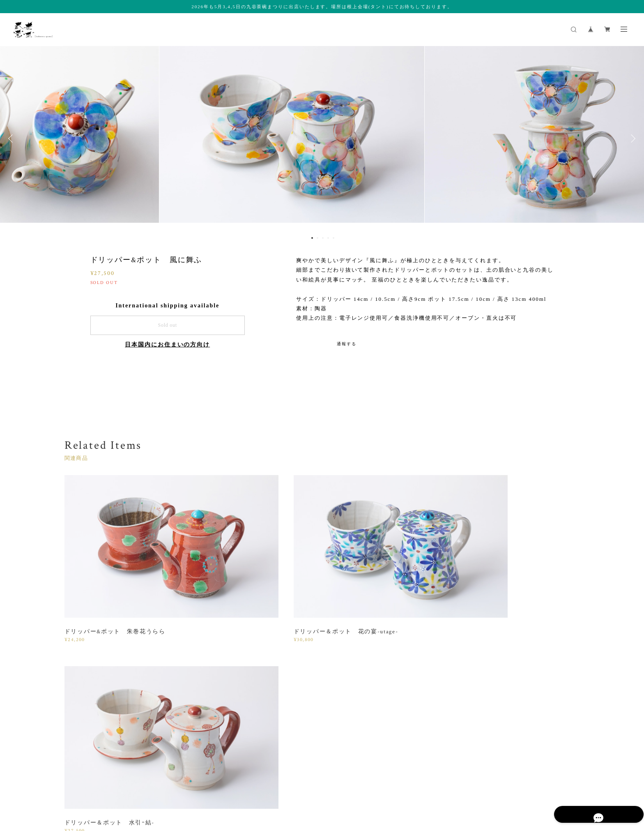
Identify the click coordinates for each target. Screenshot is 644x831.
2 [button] (317, 238)
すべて (90, 664)
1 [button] (312, 238)
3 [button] (323, 238)
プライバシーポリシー (114, 780)
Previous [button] (12, 138)
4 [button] (328, 238)
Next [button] (632, 138)
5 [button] (333, 238)
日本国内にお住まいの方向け (167, 345)
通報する (347, 344)
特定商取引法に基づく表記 (176, 780)
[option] (322, 138)
